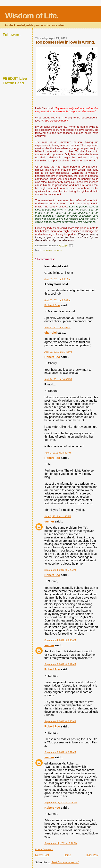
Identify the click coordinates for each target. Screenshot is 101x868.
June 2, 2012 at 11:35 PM (58, 516)
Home (67, 855)
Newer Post (42, 855)
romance (58, 250)
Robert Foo (52, 305)
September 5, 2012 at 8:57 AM (60, 752)
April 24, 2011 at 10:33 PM (58, 379)
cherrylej (51, 333)
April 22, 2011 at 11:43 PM (58, 352)
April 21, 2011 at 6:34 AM (57, 300)
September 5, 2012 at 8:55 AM (60, 721)
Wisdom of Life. (32, 16)
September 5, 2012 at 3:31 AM (60, 664)
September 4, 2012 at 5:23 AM (60, 570)
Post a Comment (44, 849)
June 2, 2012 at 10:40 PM (58, 453)
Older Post (92, 855)
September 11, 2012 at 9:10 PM (61, 843)
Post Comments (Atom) (65, 862)
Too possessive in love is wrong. (65, 42)
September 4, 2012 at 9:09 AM (60, 640)
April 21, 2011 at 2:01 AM (57, 279)
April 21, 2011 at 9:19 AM (57, 328)
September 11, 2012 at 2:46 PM (61, 803)
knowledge (48, 250)
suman (49, 521)
